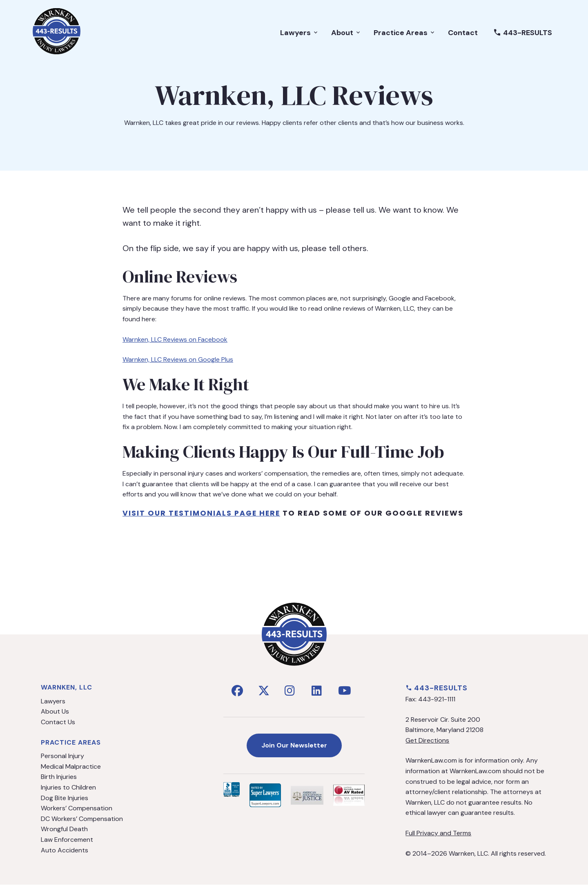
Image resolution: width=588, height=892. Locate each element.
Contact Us (58, 729)
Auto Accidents (65, 857)
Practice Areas (405, 35)
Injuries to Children (68, 794)
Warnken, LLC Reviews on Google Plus (178, 359)
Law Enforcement (67, 846)
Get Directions (427, 747)
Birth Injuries (59, 784)
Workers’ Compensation (77, 815)
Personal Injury (62, 763)
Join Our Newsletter (294, 752)
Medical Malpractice (71, 773)
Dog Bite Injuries (65, 805)
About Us (55, 719)
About (346, 35)
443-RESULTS (523, 35)
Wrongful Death (64, 836)
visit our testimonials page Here (203, 513)
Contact (463, 35)
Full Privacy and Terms (438, 840)
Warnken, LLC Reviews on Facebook (175, 339)
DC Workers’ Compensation (82, 826)
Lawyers (300, 35)
